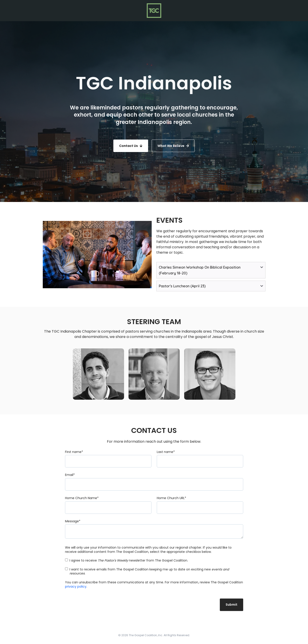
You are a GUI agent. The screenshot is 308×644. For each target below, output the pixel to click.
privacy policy (76, 586)
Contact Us (131, 146)
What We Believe (173, 146)
